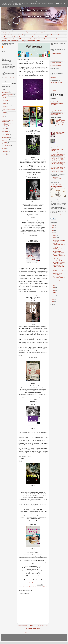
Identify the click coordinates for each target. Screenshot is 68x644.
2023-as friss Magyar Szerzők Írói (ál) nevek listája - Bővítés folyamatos (58, 165)
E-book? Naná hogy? (6, 105)
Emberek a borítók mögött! (50, 37)
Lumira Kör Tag (36, 31)
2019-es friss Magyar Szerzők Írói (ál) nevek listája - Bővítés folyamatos (58, 155)
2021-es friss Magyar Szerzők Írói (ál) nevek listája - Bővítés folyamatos (58, 160)
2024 (53, 227)
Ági (4, 48)
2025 (53, 226)
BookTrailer (4, 35)
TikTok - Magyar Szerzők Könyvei (57, 100)
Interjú (3, 116)
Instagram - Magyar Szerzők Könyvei (58, 106)
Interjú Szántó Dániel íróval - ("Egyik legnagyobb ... (58, 246)
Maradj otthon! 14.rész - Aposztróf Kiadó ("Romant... (59, 268)
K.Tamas (5, 46)
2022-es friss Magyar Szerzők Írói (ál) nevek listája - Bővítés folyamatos (58, 163)
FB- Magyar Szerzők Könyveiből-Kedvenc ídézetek (57, 104)
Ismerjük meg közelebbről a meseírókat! (56, 35)
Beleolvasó (62, 33)
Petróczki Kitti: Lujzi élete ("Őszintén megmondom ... (58, 279)
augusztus (55, 284)
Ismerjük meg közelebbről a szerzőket (16, 35)
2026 (53, 224)
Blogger (40, 639)
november (55, 237)
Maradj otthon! (33, 37)
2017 (53, 301)
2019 (53, 298)
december (55, 236)
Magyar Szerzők (28, 31)
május (54, 289)
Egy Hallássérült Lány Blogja (9, 78)
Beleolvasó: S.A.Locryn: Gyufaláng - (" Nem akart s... (59, 277)
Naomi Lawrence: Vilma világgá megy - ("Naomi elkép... (59, 263)
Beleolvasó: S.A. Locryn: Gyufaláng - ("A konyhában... (59, 257)
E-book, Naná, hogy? (21, 39)
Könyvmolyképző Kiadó (33, 582)
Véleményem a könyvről (20, 33)
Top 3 (22, 41)
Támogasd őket (31, 588)
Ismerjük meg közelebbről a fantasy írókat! (43, 39)
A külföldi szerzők (50, 31)
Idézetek (56, 33)
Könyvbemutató (43, 35)
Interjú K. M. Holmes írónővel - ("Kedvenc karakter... (59, 271)
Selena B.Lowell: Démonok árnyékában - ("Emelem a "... (59, 260)
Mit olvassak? (40, 37)
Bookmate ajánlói (29, 35)
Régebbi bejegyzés (42, 626)
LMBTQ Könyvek (6, 135)
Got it (65, 3)
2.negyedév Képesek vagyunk (56, 62)
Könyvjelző (4, 133)
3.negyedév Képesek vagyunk (56, 53)
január (54, 296)
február (54, 294)
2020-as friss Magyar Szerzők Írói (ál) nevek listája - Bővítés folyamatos (58, 158)
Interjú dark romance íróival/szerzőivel (33, 41)
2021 (53, 232)
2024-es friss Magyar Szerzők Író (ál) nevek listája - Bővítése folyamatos (58, 168)
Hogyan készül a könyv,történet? (13, 37)
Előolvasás (28, 33)
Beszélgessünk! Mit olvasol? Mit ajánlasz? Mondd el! (57, 114)
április (54, 291)
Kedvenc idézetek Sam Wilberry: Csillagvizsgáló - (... (59, 241)
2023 (53, 229)
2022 (53, 231)
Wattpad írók (30, 39)
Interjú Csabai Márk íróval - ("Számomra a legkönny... (58, 266)
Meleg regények (25, 37)
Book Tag (43, 31)
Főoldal (4, 31)
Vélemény (4, 153)
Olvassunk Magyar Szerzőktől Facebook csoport (56, 111)
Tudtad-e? (36, 35)
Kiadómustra (50, 33)
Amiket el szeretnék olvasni (7, 33)
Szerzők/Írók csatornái (6, 39)
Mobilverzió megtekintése (33, 628)
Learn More (59, 3)
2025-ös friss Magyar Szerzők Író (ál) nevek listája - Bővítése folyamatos (58, 171)
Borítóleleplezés (42, 33)
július (54, 286)
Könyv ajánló (32, 587)
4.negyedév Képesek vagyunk (56, 65)
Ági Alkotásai (53, 84)
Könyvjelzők (56, 39)
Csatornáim (9, 31)
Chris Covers (53, 78)
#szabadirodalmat (6, 91)
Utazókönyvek (5, 152)
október (54, 239)
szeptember (55, 282)
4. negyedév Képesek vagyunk (56, 55)
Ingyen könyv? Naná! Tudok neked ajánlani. (11, 41)
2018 (53, 300)
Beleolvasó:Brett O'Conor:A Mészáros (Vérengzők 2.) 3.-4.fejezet (57, 186)
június (54, 287)
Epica (52, 70)
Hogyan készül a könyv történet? (9, 110)
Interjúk (3, 37)
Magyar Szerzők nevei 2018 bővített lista (60, 133)
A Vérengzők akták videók (56, 46)
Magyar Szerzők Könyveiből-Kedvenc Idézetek (57, 179)
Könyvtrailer (35, 33)
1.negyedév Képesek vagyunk (56, 52)
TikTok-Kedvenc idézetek (55, 102)
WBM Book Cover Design (55, 76)
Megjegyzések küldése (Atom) (29, 632)
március (55, 292)
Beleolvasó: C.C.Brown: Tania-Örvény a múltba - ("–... (59, 255)
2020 (53, 234)
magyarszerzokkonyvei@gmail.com (58, 215)
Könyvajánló (5, 130)
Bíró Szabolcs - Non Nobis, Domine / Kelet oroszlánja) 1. (60, 140)
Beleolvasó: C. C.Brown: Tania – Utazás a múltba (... (59, 274)
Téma (14, 39)
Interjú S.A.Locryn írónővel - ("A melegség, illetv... (59, 249)
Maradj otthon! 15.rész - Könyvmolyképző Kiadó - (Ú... (59, 244)
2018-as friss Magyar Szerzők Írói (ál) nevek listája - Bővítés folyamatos (58, 153)
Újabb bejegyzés (23, 626)
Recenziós (4, 144)
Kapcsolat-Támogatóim (18, 31)
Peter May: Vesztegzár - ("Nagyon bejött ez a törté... (59, 252)
